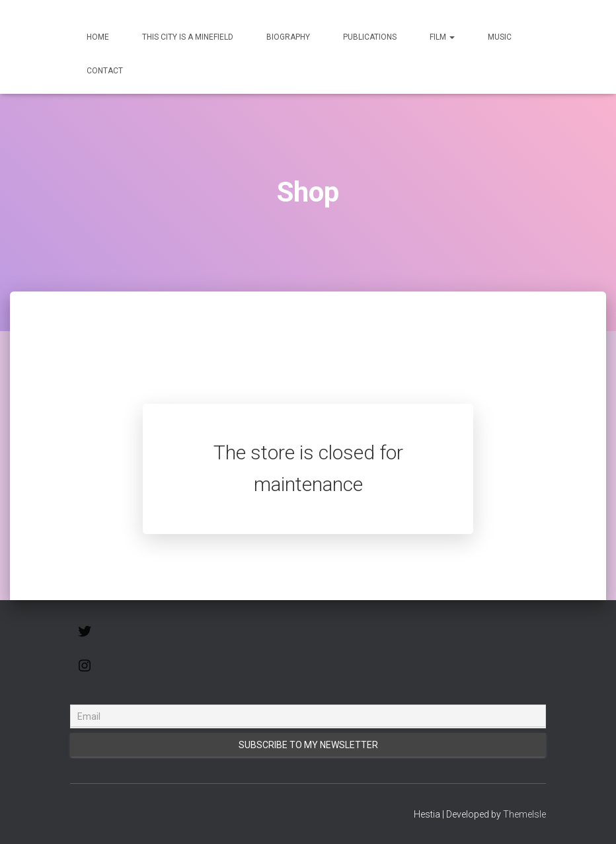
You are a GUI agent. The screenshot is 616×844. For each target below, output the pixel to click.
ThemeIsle (524, 814)
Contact (105, 71)
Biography (288, 37)
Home (98, 37)
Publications (370, 37)
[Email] (308, 716)
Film (442, 37)
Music (500, 37)
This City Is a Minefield (188, 37)
